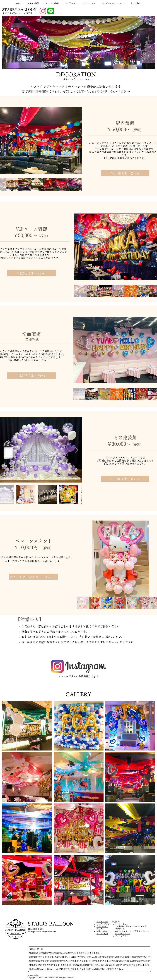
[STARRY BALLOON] (19, 10)
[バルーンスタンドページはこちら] (34, 577)
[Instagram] (43, 11)
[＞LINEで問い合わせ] (125, 173)
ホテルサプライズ (123, 931)
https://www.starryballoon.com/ (44, 931)
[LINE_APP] (51, 11)
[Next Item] (77, 140)
